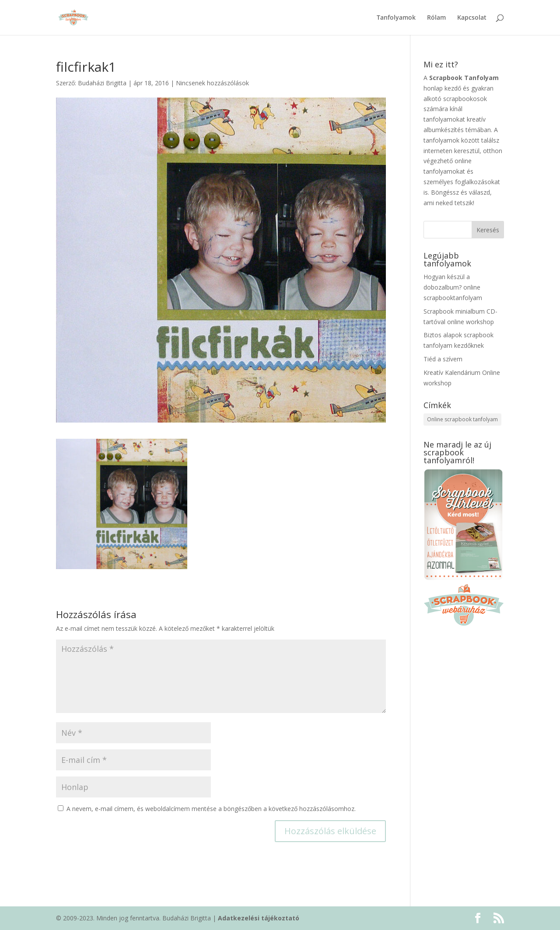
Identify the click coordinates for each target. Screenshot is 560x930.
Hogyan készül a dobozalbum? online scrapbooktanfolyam (453, 287)
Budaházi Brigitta (102, 83)
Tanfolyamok (396, 18)
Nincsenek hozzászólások (212, 83)
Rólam (436, 18)
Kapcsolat (472, 18)
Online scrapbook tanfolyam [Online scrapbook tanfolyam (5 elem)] (462, 419)
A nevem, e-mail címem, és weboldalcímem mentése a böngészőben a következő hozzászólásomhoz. (211, 809)
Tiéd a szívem (443, 359)
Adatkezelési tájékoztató (259, 918)
